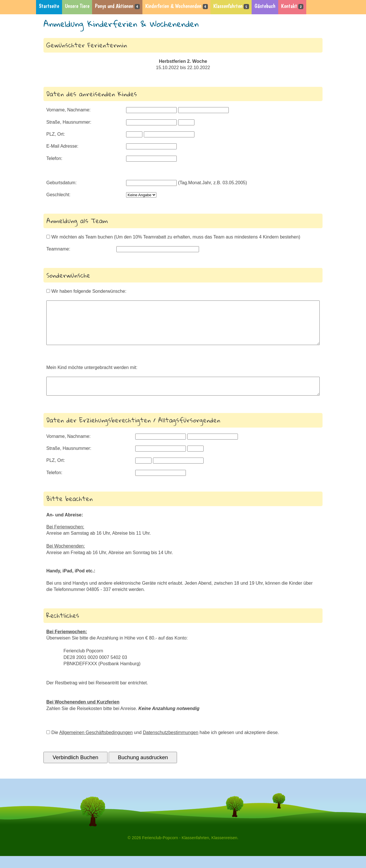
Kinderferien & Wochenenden (176, 6)
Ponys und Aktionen (117, 6)
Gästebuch (265, 6)
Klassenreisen (224, 850)
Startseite (49, 6)
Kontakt (292, 6)
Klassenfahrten (231, 6)
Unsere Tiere (77, 6)
